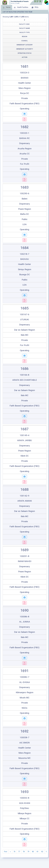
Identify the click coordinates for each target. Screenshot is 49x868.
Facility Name (24, 28)
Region (24, 36)
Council (24, 41)
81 (38, 852)
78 (24, 852)
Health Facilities (21, 7)
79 (28, 852)
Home (7, 7)
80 (33, 852)
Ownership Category (25, 45)
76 (14, 852)
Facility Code (24, 24)
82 (42, 852)
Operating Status (24, 53)
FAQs (35, 7)
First (6, 852)
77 (19, 852)
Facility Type (24, 32)
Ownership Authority (25, 49)
